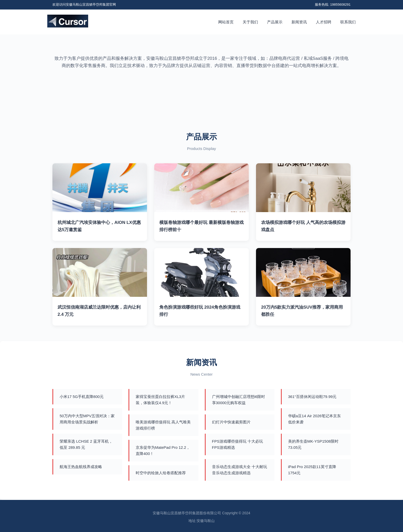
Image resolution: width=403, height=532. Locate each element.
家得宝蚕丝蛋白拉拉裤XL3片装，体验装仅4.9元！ (160, 400)
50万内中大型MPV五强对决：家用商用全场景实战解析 (87, 419)
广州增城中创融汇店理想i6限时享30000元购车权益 (239, 400)
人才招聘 (324, 22)
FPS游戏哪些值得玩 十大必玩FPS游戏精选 (237, 444)
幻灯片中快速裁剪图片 (231, 422)
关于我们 (250, 22)
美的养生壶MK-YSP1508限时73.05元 (313, 444)
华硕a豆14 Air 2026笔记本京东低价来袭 (314, 419)
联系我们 (348, 22)
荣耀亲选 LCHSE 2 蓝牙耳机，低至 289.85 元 (86, 444)
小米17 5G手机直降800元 (82, 397)
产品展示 (275, 22)
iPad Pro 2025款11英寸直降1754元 (312, 470)
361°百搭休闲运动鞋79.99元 (312, 397)
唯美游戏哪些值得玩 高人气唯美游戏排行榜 (163, 425)
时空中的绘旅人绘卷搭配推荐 (161, 473)
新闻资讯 (299, 22)
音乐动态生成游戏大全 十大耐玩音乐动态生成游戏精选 (240, 470)
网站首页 (226, 22)
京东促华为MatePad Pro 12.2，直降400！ (163, 450)
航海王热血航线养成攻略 (81, 467)
